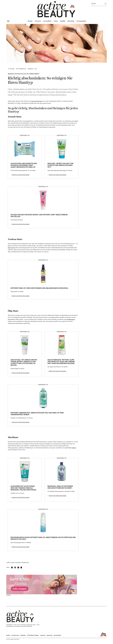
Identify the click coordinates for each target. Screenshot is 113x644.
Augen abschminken (37, 101)
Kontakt (8, 635)
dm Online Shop (15, 635)
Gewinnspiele (81, 21)
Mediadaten (23, 635)
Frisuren (38, 21)
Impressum (43, 635)
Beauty (30, 21)
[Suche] (99, 4)
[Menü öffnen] (8, 21)
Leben (56, 21)
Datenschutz (50, 635)
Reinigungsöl (11, 248)
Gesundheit (47, 21)
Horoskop (71, 21)
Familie (63, 21)
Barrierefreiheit (57, 635)
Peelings (74, 448)
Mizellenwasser (71, 319)
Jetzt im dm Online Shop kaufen (21, 175)
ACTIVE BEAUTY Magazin (33, 635)
